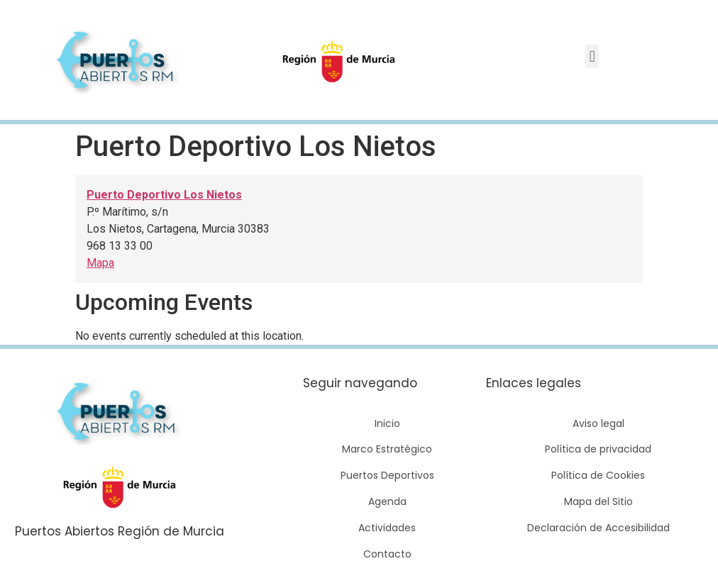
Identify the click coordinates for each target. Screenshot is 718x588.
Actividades (387, 528)
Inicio (387, 423)
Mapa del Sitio (598, 501)
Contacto (387, 554)
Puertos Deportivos (387, 475)
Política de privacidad (598, 449)
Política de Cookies (598, 475)
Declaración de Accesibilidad (598, 528)
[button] (592, 56)
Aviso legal (598, 423)
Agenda (387, 501)
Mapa (100, 263)
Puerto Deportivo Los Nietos (164, 195)
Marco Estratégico (387, 449)
